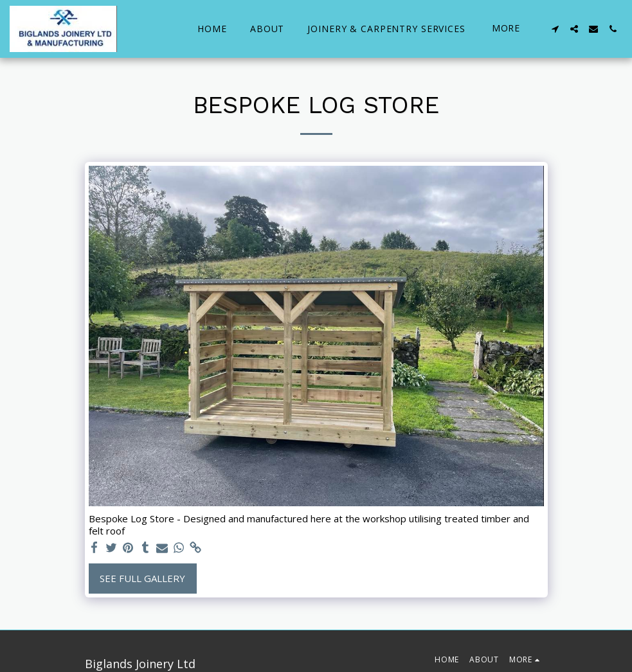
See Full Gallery (142, 578)
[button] (555, 29)
